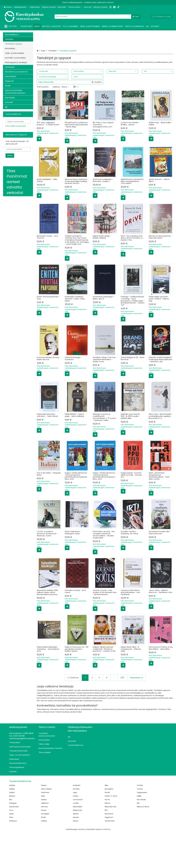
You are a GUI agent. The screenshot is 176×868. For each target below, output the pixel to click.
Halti (43, 831)
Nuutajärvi (109, 824)
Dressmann (14, 842)
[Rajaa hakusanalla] (70, 118)
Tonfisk (140, 821)
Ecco (11, 846)
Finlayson (13, 856)
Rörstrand (109, 849)
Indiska (44, 856)
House (44, 846)
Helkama (45, 838)
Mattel (76, 849)
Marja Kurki (77, 846)
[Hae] (136, 17)
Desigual (13, 838)
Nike (106, 821)
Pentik (107, 828)
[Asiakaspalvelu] (21, 7)
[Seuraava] (137, 713)
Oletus (65, 122)
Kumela (76, 824)
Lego (75, 828)
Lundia (76, 838)
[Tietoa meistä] (75, 7)
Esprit (11, 849)
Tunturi (140, 824)
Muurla (76, 853)
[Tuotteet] (11, 26)
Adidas (12, 824)
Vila (138, 838)
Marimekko (78, 842)
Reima (107, 838)
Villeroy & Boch (143, 842)
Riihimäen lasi (110, 842)
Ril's (106, 846)
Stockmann (110, 856)
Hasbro (44, 835)
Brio (11, 835)
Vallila (139, 831)
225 (122, 713)
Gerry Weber (46, 824)
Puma (107, 835)
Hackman (45, 828)
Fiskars (44, 821)
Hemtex (44, 842)
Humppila (45, 849)
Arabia (12, 828)
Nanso (76, 856)
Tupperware (142, 828)
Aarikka (12, 821)
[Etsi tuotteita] (97, 17)
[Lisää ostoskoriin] (39, 174)
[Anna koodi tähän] (18, 149)
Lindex (76, 831)
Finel (11, 853)
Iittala (43, 853)
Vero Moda (141, 835)
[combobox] (97, 17)
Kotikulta (77, 821)
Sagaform (109, 853)
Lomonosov (78, 835)
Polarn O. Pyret (111, 831)
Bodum (12, 831)
